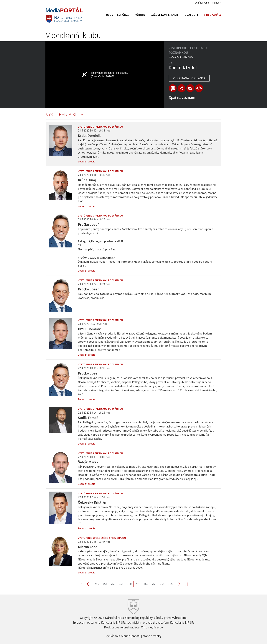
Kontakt (217, 3)
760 (129, 584)
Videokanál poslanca (189, 78)
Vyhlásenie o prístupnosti (123, 636)
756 (97, 584)
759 (121, 584)
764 (162, 584)
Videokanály (213, 15)
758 (113, 584)
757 (105, 584)
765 (170, 584)
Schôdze (124, 15)
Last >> (184, 584)
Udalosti (192, 15)
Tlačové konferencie (165, 15)
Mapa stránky (152, 636)
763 (154, 584)
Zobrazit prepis (86, 162)
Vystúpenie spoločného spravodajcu (102, 538)
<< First (83, 584)
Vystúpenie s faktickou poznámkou (100, 127)
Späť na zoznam (182, 98)
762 (146, 584)
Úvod (110, 15)
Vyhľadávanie (202, 3)
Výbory (140, 15)
